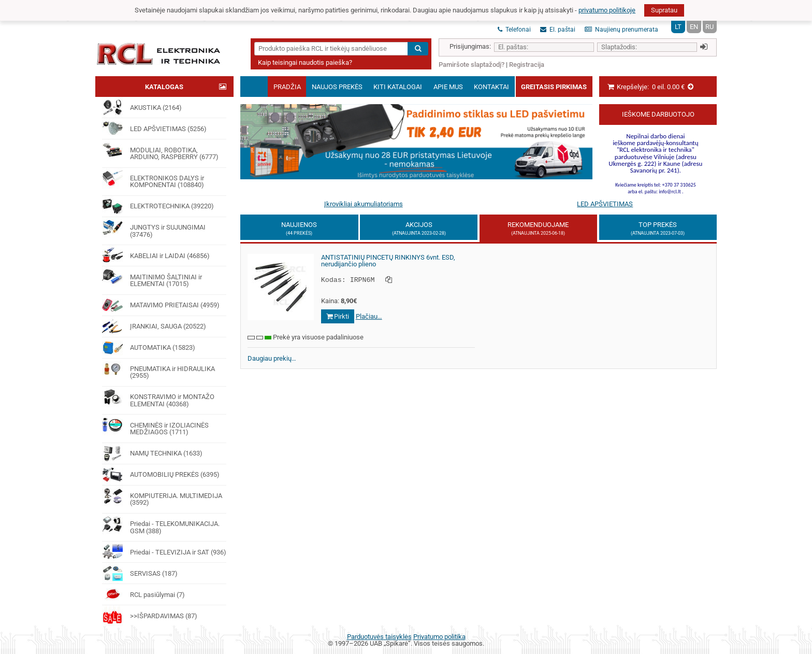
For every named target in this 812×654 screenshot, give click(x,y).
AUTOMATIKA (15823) (148, 348)
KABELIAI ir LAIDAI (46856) (156, 255)
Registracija (527, 65)
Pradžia (287, 87)
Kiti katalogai (398, 87)
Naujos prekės (337, 87)
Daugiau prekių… (272, 358)
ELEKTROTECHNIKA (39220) (158, 206)
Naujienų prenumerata (621, 30)
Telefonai (514, 30)
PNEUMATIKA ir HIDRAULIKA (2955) (158, 369)
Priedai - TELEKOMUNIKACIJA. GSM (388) (161, 524)
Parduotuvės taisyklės (379, 637)
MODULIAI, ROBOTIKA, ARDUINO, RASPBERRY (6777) (160, 150)
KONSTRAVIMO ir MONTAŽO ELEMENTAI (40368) (158, 397)
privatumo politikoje (607, 10)
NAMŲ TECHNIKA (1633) (152, 453)
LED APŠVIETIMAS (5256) (154, 129)
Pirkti (338, 316)
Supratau (664, 10)
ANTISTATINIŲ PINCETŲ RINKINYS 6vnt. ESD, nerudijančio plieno (388, 261)
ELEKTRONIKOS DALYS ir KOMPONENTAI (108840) (153, 179)
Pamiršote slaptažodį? (472, 65)
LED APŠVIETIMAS (605, 204)
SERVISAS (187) (140, 573)
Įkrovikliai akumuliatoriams (364, 204)
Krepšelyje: (651, 87)
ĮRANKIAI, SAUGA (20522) (154, 326)
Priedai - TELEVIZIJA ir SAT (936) (164, 552)
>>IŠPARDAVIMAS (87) (149, 616)
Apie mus (448, 87)
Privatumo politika (439, 637)
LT (678, 27)
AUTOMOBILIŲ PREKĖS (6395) (161, 475)
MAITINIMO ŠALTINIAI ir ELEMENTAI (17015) (152, 277)
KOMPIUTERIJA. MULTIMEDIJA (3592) (162, 496)
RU (709, 27)
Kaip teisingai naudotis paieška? (305, 62)
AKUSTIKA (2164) (142, 107)
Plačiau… (369, 316)
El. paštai (558, 30)
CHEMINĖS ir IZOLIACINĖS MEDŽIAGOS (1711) (155, 425)
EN (694, 27)
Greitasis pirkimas (554, 87)
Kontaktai (491, 87)
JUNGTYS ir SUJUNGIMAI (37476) (154, 228)
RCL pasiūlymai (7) (143, 594)
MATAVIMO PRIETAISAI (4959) (161, 305)
